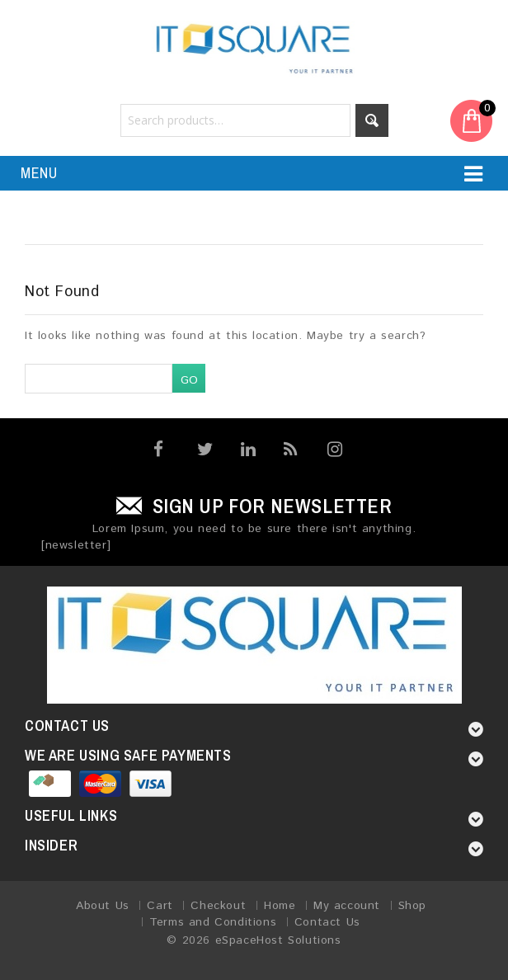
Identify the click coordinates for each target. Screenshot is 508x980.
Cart (160, 906)
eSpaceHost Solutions (278, 940)
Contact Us (327, 922)
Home (280, 906)
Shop (412, 906)
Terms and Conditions (213, 922)
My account (347, 906)
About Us (103, 906)
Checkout (218, 906)
